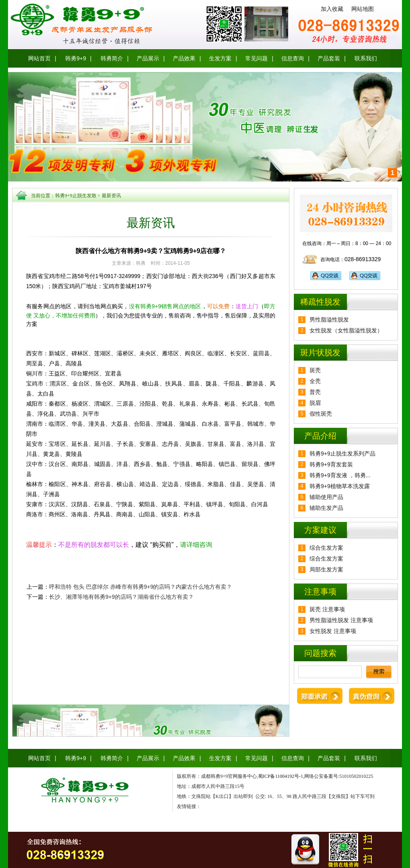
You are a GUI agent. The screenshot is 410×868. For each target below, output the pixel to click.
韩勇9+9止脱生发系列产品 (342, 454)
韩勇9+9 (76, 58)
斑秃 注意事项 (327, 609)
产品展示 (148, 58)
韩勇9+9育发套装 (331, 464)
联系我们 (366, 58)
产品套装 (329, 58)
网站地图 (363, 9)
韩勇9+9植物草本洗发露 (340, 486)
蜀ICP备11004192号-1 (281, 776)
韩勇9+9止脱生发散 (76, 196)
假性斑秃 (321, 414)
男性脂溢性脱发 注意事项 (341, 620)
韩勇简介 (112, 58)
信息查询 (293, 58)
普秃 (315, 392)
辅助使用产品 (326, 497)
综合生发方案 (326, 548)
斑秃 (315, 370)
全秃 (315, 381)
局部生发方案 (326, 569)
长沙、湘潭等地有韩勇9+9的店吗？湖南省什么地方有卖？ (121, 597)
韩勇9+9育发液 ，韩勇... (340, 475)
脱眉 (315, 403)
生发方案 (220, 58)
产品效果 (184, 58)
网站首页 (39, 58)
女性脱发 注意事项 (333, 631)
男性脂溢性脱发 (329, 320)
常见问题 (256, 58)
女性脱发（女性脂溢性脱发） (346, 330)
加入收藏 (332, 9)
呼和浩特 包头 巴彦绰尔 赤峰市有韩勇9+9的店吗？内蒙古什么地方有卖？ (140, 587)
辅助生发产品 (326, 508)
